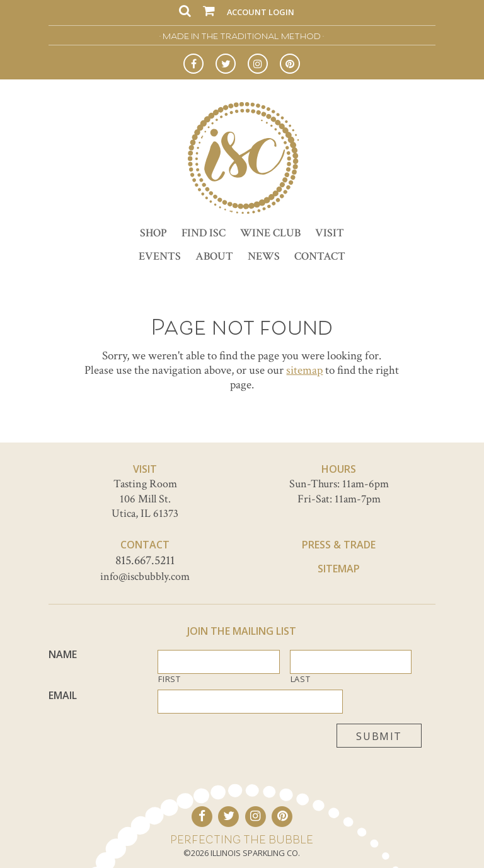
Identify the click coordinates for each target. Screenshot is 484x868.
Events (160, 256)
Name (63, 655)
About (214, 256)
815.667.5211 (145, 560)
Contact (320, 256)
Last (301, 679)
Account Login (261, 12)
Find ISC (204, 233)
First (169, 679)
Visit (330, 233)
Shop (153, 233)
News (264, 256)
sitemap (304, 370)
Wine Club (270, 233)
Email (63, 696)
